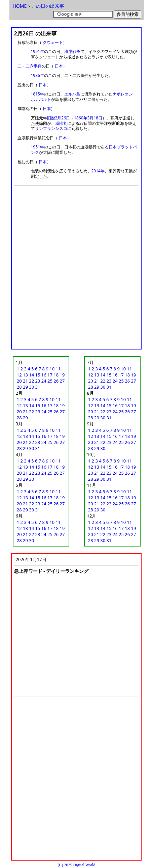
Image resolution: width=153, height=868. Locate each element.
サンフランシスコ (51, 128)
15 (38, 375)
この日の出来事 (48, 6)
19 (62, 375)
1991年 (37, 51)
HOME (20, 6)
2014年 (98, 171)
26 (56, 381)
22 (31, 381)
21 (25, 381)
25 (50, 381)
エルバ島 (72, 94)
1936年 (37, 75)
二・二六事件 (30, 66)
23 (38, 381)
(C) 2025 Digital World (77, 865)
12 (19, 375)
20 (19, 381)
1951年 (37, 147)
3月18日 (95, 118)
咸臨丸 (61, 123)
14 (31, 375)
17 (50, 375)
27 (62, 381)
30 (31, 387)
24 (44, 381)
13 (25, 375)
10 (52, 369)
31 (38, 387)
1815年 (37, 94)
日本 (59, 66)
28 (19, 387)
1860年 (81, 118)
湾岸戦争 (72, 51)
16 (44, 375)
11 (58, 369)
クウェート (53, 42)
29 (25, 387)
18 (56, 375)
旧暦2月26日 (59, 118)
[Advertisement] (76, 270)
